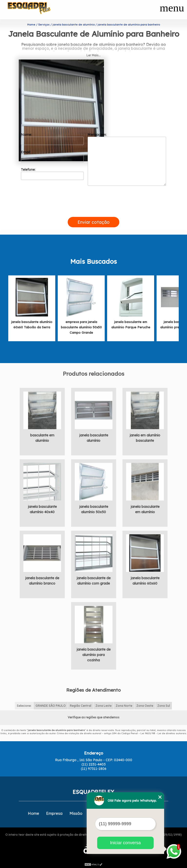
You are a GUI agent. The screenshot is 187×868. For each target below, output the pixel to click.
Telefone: (52, 173)
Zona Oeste (145, 705)
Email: (52, 155)
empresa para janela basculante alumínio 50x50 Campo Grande (81, 326)
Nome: (52, 138)
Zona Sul (164, 705)
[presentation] (93, 210)
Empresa (54, 812)
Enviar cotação (93, 221)
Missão (76, 812)
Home (33, 812)
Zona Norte (124, 705)
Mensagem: (127, 158)
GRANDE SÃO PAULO (51, 705)
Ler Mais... (93, 54)
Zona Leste (103, 705)
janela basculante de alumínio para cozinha (93, 654)
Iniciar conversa (125, 843)
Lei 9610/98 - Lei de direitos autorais (163, 732)
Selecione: (24, 705)
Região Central (81, 705)
